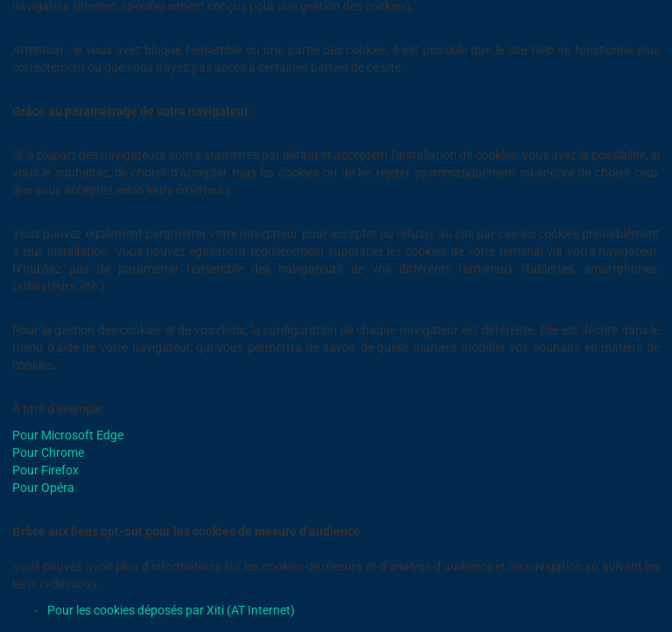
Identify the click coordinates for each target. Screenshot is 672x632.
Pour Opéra (43, 488)
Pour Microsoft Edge (68, 435)
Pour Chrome (48, 453)
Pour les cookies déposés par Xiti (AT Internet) (171, 610)
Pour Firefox (45, 470)
